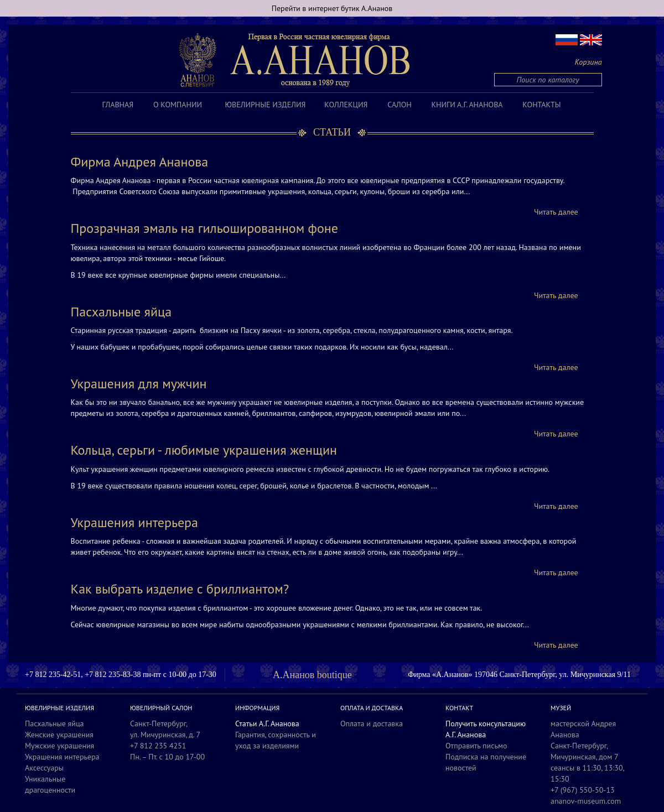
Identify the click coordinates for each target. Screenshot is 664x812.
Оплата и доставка (372, 723)
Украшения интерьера (134, 522)
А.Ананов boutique (312, 675)
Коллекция (346, 105)
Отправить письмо (476, 746)
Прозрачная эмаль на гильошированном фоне (204, 228)
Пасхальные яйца (121, 312)
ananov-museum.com (586, 801)
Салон (399, 105)
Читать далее (556, 212)
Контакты (541, 105)
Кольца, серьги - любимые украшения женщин (204, 450)
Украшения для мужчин (139, 384)
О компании (178, 105)
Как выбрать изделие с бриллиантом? (180, 589)
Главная (118, 105)
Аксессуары (44, 768)
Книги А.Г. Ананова (467, 105)
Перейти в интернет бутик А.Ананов (332, 8)
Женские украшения (59, 735)
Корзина (588, 62)
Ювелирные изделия (266, 105)
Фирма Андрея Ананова (140, 162)
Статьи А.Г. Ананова (267, 723)
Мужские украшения (59, 746)
